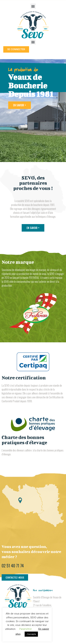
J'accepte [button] (31, 634)
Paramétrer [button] (26, 629)
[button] (33, 6)
